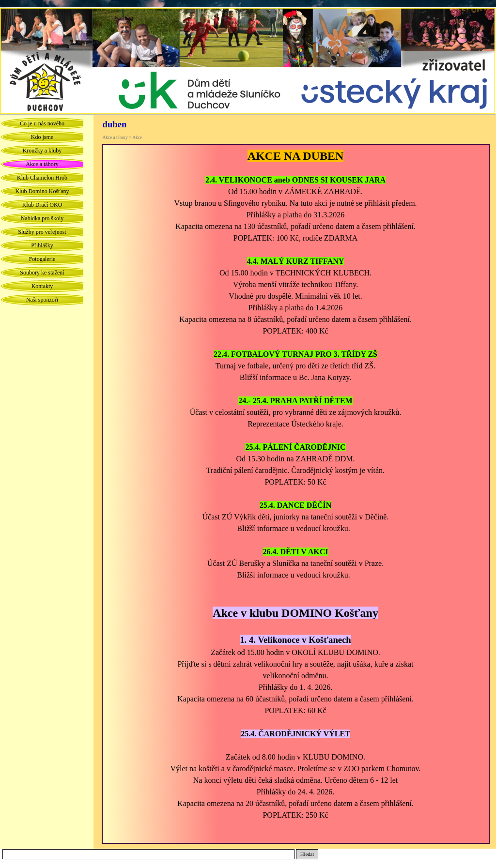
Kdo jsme (42, 137)
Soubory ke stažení (42, 273)
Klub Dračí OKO (42, 205)
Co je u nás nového (42, 123)
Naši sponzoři (42, 300)
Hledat (307, 854)
